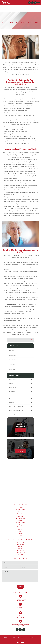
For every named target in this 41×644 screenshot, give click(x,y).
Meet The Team (13, 360)
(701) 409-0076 (20, 626)
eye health (12, 395)
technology (12, 414)
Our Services (12, 355)
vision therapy (13, 380)
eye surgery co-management (16, 406)
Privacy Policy (18, 639)
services (11, 384)
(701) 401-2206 (20, 617)
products (11, 403)
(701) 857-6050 (20, 609)
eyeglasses (12, 391)
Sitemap (23, 639)
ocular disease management (16, 410)
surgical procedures (14, 399)
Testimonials (12, 365)
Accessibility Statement (31, 638)
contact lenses (13, 387)
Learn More (20, 430)
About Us (12, 350)
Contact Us (12, 369)
